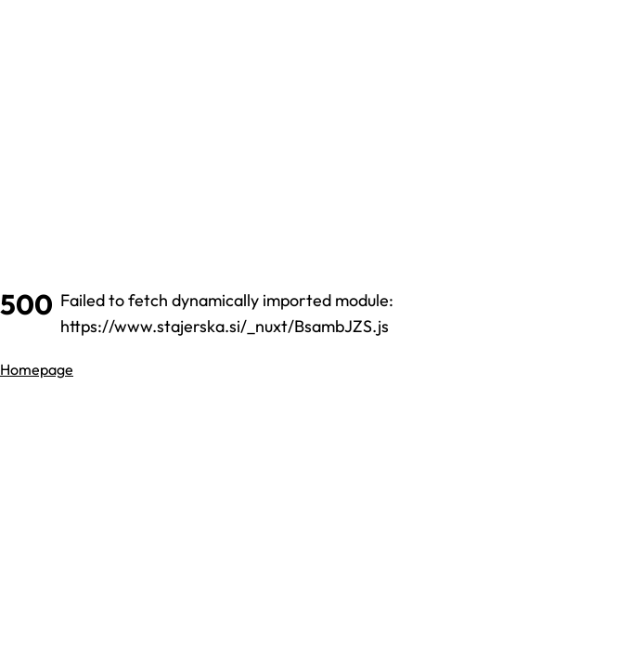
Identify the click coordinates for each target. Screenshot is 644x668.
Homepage (37, 369)
